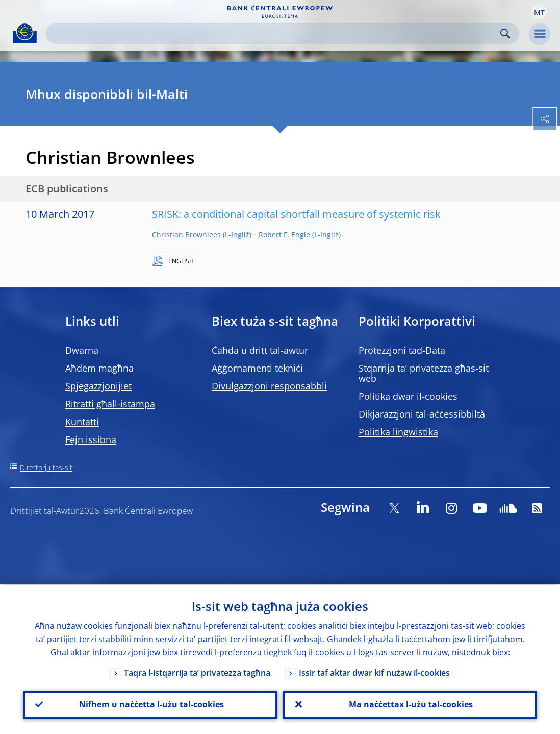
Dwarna (82, 350)
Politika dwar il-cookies (408, 396)
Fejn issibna (91, 439)
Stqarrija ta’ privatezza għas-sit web (424, 373)
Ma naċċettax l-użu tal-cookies (410, 704)
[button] (539, 12)
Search (505, 33)
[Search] (274, 33)
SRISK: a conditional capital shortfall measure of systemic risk (296, 214)
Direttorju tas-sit (46, 467)
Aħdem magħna (99, 368)
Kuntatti (82, 422)
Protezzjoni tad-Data (402, 350)
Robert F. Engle (284, 235)
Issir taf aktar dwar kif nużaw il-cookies (374, 671)
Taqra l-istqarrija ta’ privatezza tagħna (197, 671)
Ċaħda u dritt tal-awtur (260, 350)
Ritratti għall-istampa (110, 404)
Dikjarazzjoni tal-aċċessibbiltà (422, 414)
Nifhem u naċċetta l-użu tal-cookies (150, 704)
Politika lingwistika (398, 432)
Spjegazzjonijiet (98, 386)
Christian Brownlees (186, 235)
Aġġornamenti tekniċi (257, 368)
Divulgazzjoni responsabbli (269, 386)
